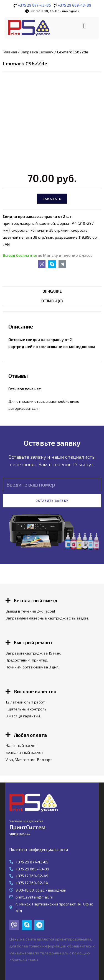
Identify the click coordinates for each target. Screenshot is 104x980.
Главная (10, 52)
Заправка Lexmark (37, 52)
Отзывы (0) (52, 301)
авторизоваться (23, 408)
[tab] (52, 291)
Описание (52, 291)
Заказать (52, 199)
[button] (84, 26)
